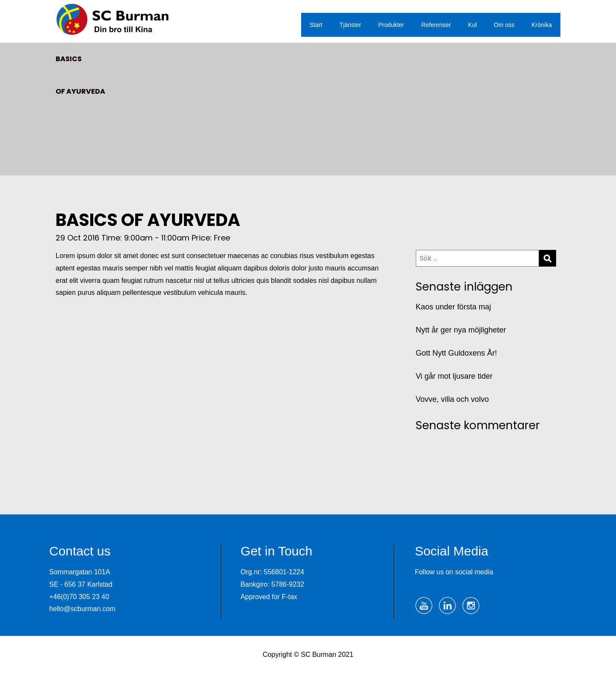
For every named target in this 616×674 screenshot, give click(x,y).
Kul (472, 25)
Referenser (436, 25)
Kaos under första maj (453, 307)
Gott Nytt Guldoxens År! (456, 353)
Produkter (391, 25)
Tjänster (351, 25)
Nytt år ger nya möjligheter (461, 330)
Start (316, 25)
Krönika (542, 25)
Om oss (504, 25)
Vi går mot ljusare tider (454, 376)
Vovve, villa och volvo (452, 399)
